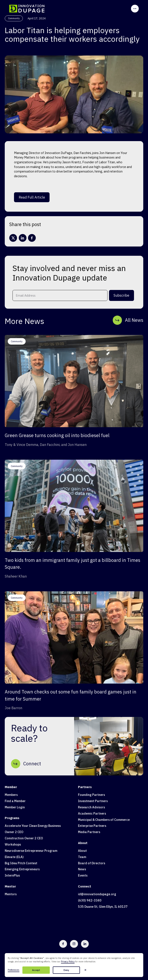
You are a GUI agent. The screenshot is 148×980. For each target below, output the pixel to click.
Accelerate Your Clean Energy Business (33, 826)
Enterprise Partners (92, 826)
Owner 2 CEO (14, 832)
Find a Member (15, 801)
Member (11, 787)
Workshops (13, 844)
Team (82, 857)
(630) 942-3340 (90, 900)
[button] (85, 970)
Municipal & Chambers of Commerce (104, 820)
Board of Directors (92, 863)
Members (11, 795)
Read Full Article (32, 197)
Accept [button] (36, 970)
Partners (85, 787)
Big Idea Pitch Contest (21, 863)
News (82, 869)
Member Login (15, 807)
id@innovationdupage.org (97, 894)
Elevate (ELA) (14, 857)
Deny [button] (66, 970)
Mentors (11, 894)
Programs (12, 818)
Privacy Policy (68, 962)
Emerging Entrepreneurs (22, 869)
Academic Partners (92, 813)
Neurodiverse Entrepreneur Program (31, 851)
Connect (85, 886)
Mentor (10, 886)
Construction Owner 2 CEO (24, 838)
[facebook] (32, 238)
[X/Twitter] (13, 238)
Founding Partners (91, 795)
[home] (27, 9)
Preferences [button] (14, 970)
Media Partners (89, 832)
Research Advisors (91, 807)
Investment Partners (93, 801)
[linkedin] (23, 238)
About (83, 843)
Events (83, 875)
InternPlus (12, 875)
